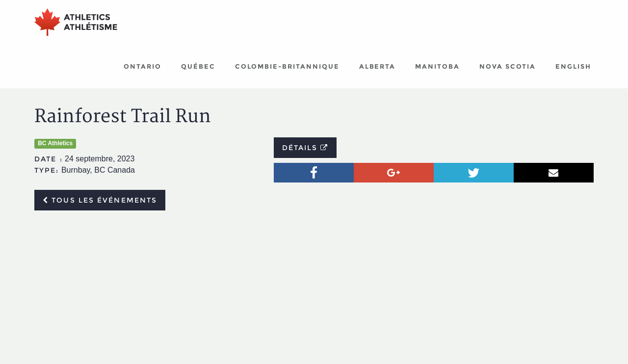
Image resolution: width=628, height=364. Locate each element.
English (573, 66)
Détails (305, 148)
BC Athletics (55, 143)
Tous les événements (100, 200)
